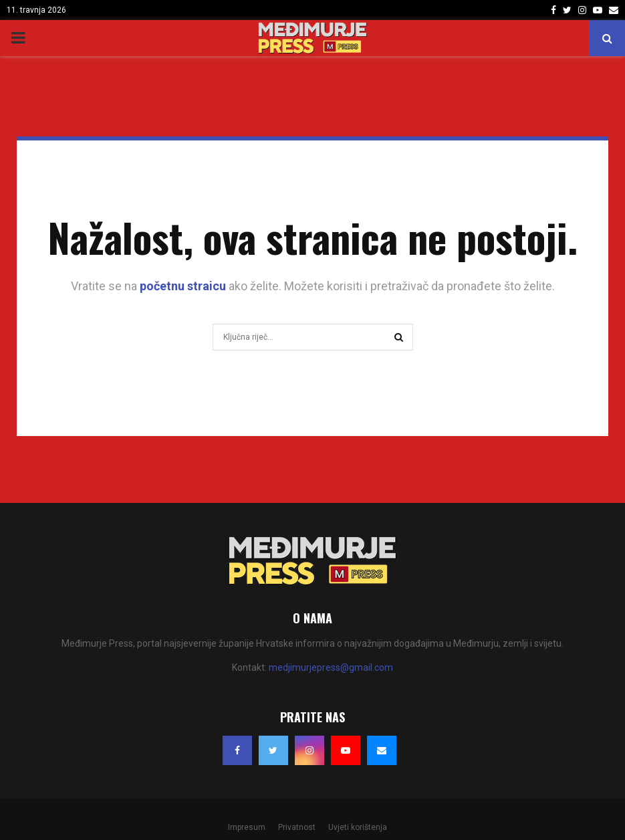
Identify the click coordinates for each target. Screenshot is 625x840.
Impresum (247, 827)
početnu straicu (183, 286)
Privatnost (297, 827)
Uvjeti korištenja (358, 827)
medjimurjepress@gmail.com (331, 667)
